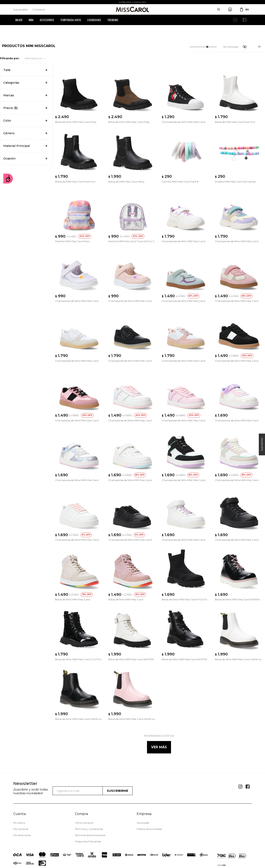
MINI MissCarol (33, 58)
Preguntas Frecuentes (88, 822)
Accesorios (47, 20)
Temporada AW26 (71, 20)
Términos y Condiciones (89, 809)
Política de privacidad (149, 809)
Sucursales (20, 10)
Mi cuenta (19, 803)
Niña (31, 20)
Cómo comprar (84, 803)
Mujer (19, 20)
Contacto (39, 10)
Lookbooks (94, 20)
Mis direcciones (22, 816)
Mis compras (21, 809)
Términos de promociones (90, 816)
